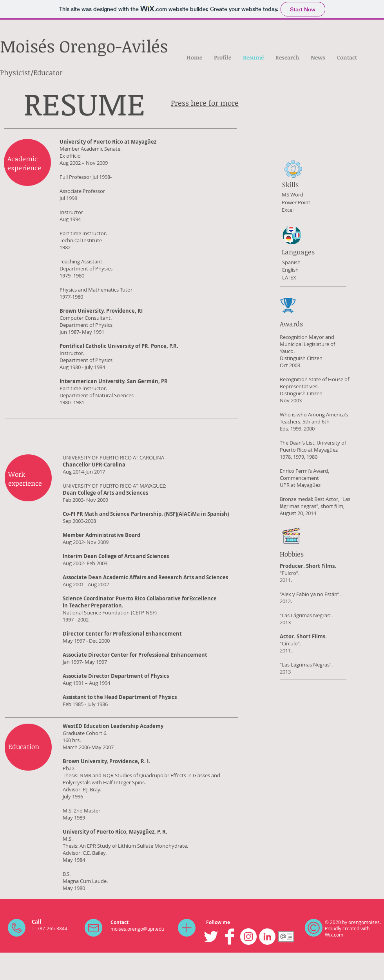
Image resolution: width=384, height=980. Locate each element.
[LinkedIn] (267, 937)
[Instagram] (248, 937)
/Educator (47, 72)
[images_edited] (286, 937)
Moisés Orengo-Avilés (84, 46)
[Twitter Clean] (211, 937)
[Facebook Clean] (230, 937)
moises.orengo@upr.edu (137, 929)
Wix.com (334, 935)
